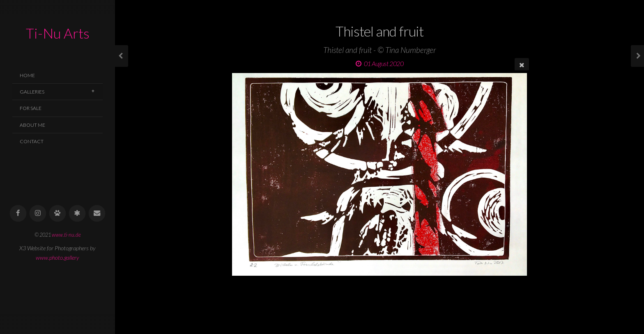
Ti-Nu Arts (58, 33)
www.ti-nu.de (66, 235)
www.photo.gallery (57, 257)
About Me (32, 125)
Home (27, 75)
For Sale (31, 108)
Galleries (32, 92)
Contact (32, 141)
